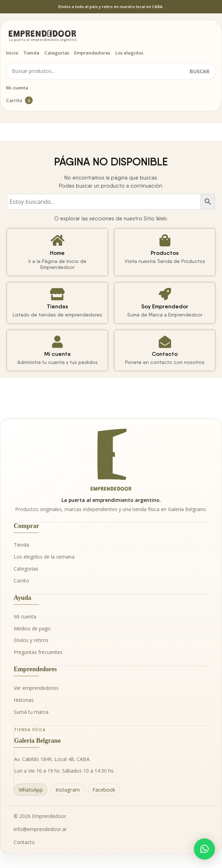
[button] (204, 849)
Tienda (31, 53)
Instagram (68, 790)
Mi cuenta (17, 88)
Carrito (19, 100)
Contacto (24, 842)
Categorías (57, 53)
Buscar (200, 71)
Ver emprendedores (36, 688)
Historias (24, 700)
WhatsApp (31, 790)
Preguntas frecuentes (38, 652)
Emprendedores (92, 53)
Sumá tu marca (31, 712)
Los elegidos (129, 53)
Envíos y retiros (31, 640)
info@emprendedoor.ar (40, 829)
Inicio (12, 53)
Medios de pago (32, 628)
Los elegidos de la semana (44, 557)
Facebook (104, 790)
